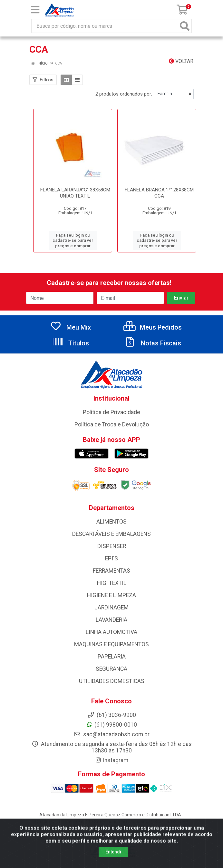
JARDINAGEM (111, 608)
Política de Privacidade (111, 412)
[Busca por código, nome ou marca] (105, 26)
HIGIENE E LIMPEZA (111, 595)
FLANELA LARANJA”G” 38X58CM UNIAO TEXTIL (75, 193)
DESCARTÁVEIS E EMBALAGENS (111, 534)
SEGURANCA (111, 669)
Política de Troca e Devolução (112, 424)
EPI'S (111, 558)
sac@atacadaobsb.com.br (112, 734)
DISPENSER (112, 546)
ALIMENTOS (111, 522)
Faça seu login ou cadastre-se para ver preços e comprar (73, 240)
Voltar (181, 61)
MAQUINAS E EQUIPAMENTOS (111, 644)
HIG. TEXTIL (112, 583)
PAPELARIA (112, 657)
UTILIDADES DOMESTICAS (112, 681)
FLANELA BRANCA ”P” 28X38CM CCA (159, 193)
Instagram (111, 760)
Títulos (70, 343)
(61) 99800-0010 (112, 725)
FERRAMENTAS (111, 571)
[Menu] (35, 10)
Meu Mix (70, 327)
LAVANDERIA (111, 620)
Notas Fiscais (153, 343)
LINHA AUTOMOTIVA (111, 632)
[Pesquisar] (185, 26)
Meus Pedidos (153, 327)
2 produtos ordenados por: (124, 94)
